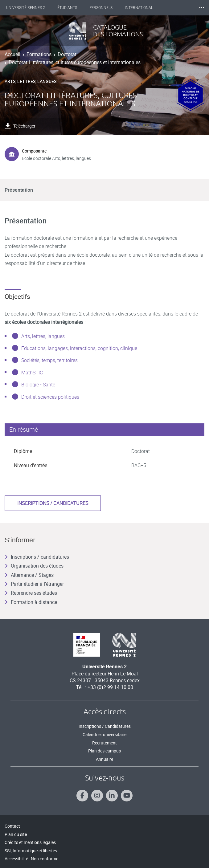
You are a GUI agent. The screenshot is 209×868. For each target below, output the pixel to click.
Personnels (101, 8)
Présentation (19, 190)
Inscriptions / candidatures (53, 503)
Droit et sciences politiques (50, 397)
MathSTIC (32, 373)
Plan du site (16, 834)
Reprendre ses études (31, 593)
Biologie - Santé (38, 385)
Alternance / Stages (29, 575)
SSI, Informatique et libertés (31, 851)
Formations (39, 54)
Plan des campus (104, 751)
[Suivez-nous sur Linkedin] (112, 796)
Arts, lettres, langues (43, 336)
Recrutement (104, 743)
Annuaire (104, 759)
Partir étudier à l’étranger (34, 584)
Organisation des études (34, 566)
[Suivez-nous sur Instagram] (97, 796)
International (139, 8)
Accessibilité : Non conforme (31, 859)
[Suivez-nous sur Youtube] (127, 796)
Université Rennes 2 (26, 8)
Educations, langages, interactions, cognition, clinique (79, 348)
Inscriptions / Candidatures (105, 726)
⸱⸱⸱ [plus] (202, 8)
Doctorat (67, 54)
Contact (12, 826)
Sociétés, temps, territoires (49, 360)
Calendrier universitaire (104, 734)
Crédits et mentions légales (30, 842)
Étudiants (67, 8)
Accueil (12, 54)
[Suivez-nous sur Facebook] (82, 796)
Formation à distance (31, 602)
